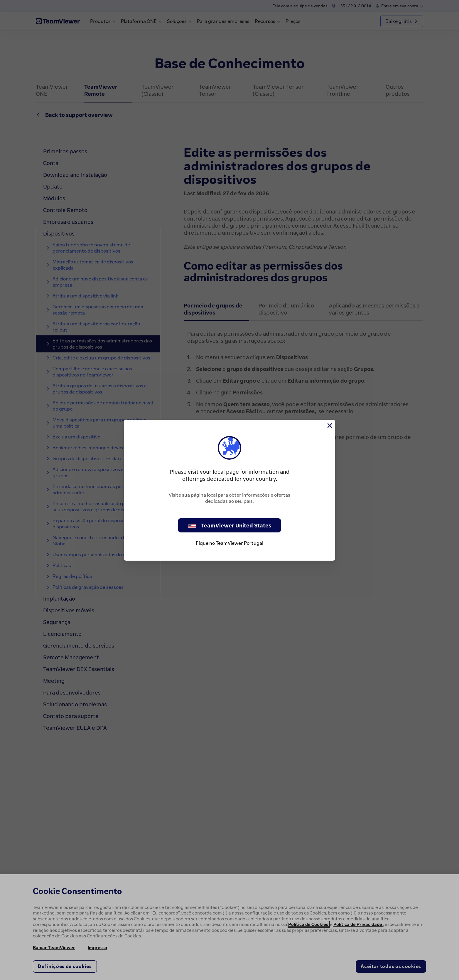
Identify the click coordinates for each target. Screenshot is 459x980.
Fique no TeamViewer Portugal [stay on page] (230, 543)
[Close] (329, 426)
